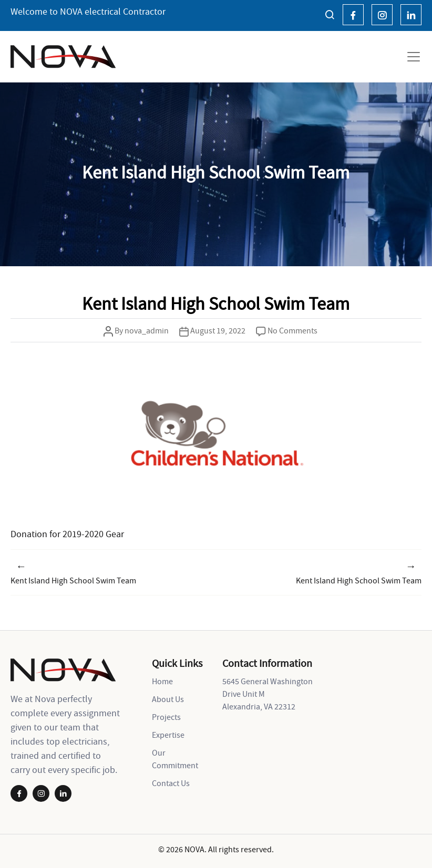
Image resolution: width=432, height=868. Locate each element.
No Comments (292, 330)
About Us (168, 699)
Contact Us (171, 783)
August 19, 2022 (218, 330)
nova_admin (147, 330)
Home (162, 681)
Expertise (168, 735)
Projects (166, 717)
